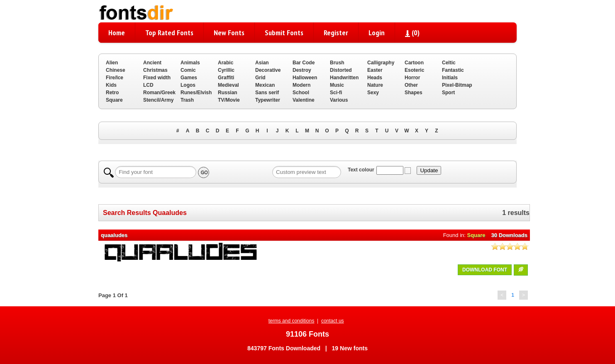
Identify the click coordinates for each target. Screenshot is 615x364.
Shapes (414, 93)
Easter (375, 70)
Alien (112, 63)
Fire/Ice (115, 78)
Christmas (155, 70)
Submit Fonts (284, 33)
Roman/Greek (159, 93)
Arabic (226, 63)
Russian (228, 93)
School (301, 93)
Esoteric (414, 70)
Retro (112, 93)
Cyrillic (226, 70)
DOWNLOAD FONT (485, 270)
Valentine (304, 100)
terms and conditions (292, 321)
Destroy (302, 70)
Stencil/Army (158, 100)
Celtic (449, 63)
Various (339, 100)
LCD (148, 85)
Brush (337, 63)
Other (411, 85)
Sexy (373, 93)
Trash (187, 100)
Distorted (341, 70)
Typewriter (268, 100)
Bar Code (304, 63)
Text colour (361, 170)
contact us (333, 321)
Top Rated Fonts (169, 33)
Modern (301, 85)
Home (117, 33)
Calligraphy (381, 63)
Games (189, 78)
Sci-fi (336, 93)
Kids (111, 85)
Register (336, 33)
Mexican (265, 85)
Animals (190, 63)
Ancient (152, 63)
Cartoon (414, 63)
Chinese (116, 70)
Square (114, 100)
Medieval (228, 85)
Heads (375, 78)
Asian (262, 63)
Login (377, 33)
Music (337, 85)
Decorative (268, 70)
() (412, 33)
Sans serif (267, 93)
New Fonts (229, 33)
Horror (412, 78)
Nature (375, 85)
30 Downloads (509, 235)
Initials (450, 78)
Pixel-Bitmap (457, 85)
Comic (188, 70)
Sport (448, 93)
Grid (260, 78)
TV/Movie (229, 100)
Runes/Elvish (196, 93)
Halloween (305, 78)
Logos (188, 85)
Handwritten (344, 78)
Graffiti (226, 78)
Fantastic (453, 70)
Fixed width (157, 78)
